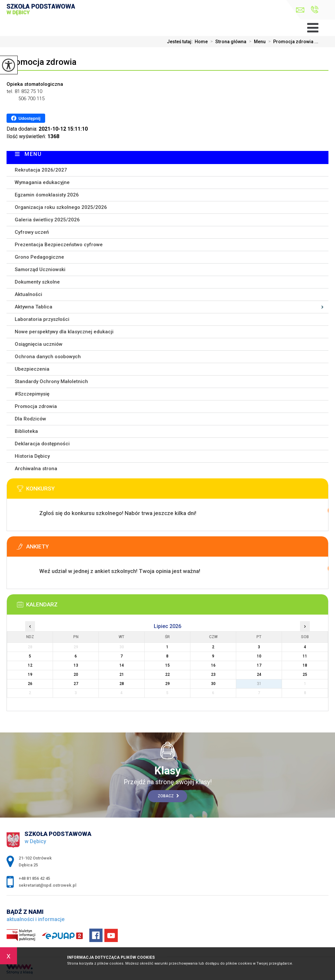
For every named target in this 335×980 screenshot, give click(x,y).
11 (305, 656)
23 (213, 675)
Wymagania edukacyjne (42, 182)
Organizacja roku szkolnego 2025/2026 (61, 207)
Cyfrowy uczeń (32, 232)
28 (122, 684)
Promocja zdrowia (42, 62)
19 (30, 675)
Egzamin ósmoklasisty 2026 (47, 195)
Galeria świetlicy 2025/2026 (47, 220)
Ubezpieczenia (32, 369)
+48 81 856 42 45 (315, 9)
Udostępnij (26, 118)
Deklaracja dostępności (42, 444)
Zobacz (168, 796)
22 (167, 675)
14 (122, 665)
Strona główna (227, 42)
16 (213, 665)
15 (167, 665)
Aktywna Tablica (34, 307)
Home (201, 42)
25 (305, 675)
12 (30, 665)
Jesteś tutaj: (181, 42)
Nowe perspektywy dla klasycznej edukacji (64, 332)
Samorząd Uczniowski (40, 269)
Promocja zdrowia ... (292, 42)
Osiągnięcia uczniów (39, 344)
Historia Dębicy (32, 456)
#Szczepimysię (32, 394)
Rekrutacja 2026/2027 (41, 170)
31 (259, 684)
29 (167, 684)
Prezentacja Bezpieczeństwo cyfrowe (59, 245)
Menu (256, 42)
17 (259, 665)
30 (213, 684)
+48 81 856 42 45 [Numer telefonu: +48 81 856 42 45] (34, 878)
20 (76, 675)
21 (122, 675)
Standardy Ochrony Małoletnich (51, 381)
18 (305, 665)
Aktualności (28, 294)
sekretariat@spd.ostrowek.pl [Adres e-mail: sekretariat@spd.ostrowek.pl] (47, 885)
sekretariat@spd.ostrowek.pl (300, 10)
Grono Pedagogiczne (39, 257)
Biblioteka (26, 431)
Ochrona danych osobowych (48, 357)
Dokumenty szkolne (37, 282)
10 (259, 656)
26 (30, 684)
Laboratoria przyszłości (42, 319)
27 (76, 684)
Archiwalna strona (36, 469)
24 (259, 675)
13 (76, 665)
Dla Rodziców (30, 419)
